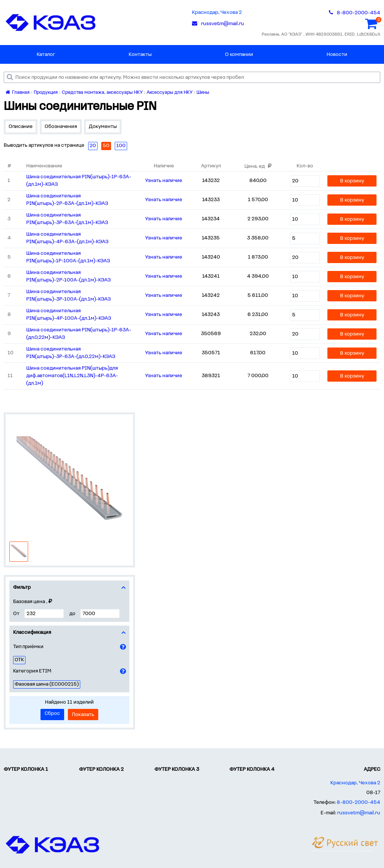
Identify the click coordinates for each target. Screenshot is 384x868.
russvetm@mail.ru (359, 813)
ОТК (19, 660)
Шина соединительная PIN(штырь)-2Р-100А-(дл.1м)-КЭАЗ (68, 276)
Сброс (52, 714)
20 (93, 146)
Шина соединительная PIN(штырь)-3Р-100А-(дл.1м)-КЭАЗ (68, 296)
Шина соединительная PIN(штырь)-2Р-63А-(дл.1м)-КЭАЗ (67, 200)
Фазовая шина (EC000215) (47, 684)
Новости (337, 55)
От (16, 614)
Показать (83, 715)
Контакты (140, 55)
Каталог (46, 55)
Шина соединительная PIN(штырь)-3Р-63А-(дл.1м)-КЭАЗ (67, 219)
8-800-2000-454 (358, 803)
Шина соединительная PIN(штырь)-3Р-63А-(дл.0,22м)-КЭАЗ (71, 353)
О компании (239, 55)
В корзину (352, 181)
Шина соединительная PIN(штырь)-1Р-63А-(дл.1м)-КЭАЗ (79, 181)
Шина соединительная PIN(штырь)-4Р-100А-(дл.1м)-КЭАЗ (69, 315)
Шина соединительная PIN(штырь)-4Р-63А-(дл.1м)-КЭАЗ (67, 238)
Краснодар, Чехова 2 (217, 13)
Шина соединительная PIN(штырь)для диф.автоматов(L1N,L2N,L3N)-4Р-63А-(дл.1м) (72, 376)
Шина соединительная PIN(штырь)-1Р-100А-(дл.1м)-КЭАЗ (68, 257)
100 (121, 146)
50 (106, 146)
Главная (18, 93)
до (72, 614)
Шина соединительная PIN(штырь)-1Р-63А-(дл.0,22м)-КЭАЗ (79, 334)
